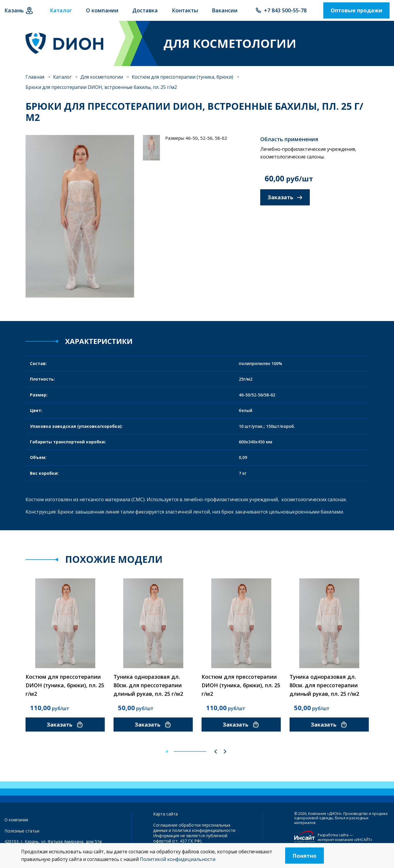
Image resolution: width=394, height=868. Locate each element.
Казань (14, 13)
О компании (16, 822)
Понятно (305, 856)
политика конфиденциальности (204, 833)
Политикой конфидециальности (178, 859)
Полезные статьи (22, 834)
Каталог (62, 82)
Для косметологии (102, 82)
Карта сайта (165, 817)
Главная (35, 82)
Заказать (285, 203)
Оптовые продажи (356, 13)
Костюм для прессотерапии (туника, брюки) (182, 82)
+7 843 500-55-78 (285, 13)
